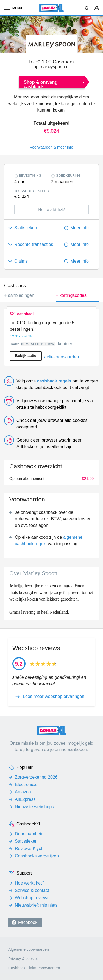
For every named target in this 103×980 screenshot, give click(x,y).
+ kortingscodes (77, 298)
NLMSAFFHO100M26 (38, 344)
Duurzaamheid (29, 834)
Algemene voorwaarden (29, 949)
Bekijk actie (26, 356)
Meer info (80, 228)
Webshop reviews (32, 898)
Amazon (23, 792)
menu (13, 8)
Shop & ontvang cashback (41, 84)
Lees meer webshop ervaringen (54, 697)
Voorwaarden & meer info (52, 147)
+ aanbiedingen (19, 295)
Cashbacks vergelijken (37, 856)
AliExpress (25, 799)
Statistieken (26, 841)
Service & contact (32, 890)
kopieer (65, 344)
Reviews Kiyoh (29, 849)
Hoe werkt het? (30, 883)
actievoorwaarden (62, 357)
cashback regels (54, 381)
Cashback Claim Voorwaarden (34, 968)
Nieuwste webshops (34, 807)
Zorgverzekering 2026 (36, 777)
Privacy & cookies (23, 959)
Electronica (26, 785)
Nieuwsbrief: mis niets (36, 905)
